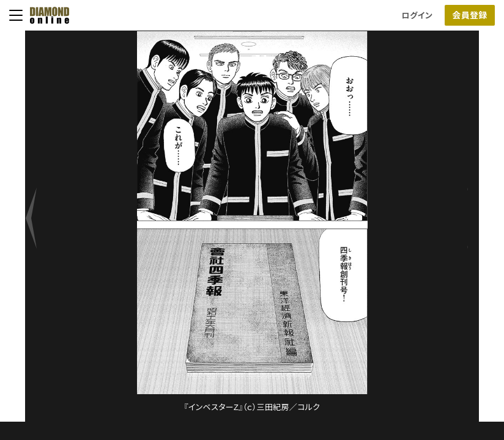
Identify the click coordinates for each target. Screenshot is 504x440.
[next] (37, 226)
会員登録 (469, 15)
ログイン (417, 16)
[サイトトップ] (46, 15)
